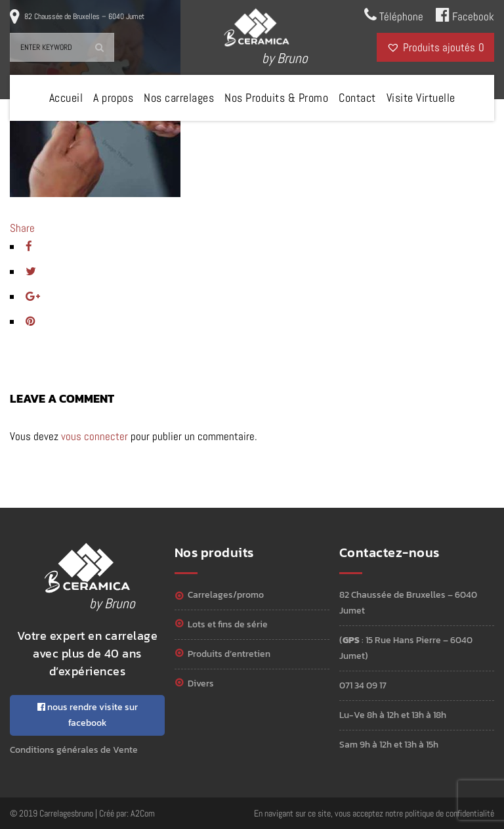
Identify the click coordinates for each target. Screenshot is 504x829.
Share (22, 228)
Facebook (465, 15)
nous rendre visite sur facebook (88, 715)
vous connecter (94, 436)
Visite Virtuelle (421, 98)
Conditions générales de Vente (74, 750)
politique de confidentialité (450, 813)
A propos (113, 98)
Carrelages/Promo (226, 595)
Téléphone (394, 15)
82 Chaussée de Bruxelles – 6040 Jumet (84, 16)
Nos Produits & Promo (276, 98)
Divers (201, 683)
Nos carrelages (179, 98)
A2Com (143, 813)
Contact (357, 98)
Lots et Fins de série (228, 624)
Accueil (66, 98)
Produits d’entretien (229, 654)
